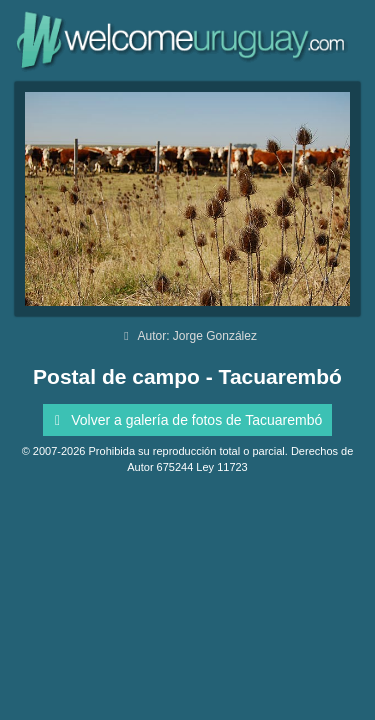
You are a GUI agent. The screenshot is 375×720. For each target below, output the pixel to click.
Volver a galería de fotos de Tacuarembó (185, 420)
